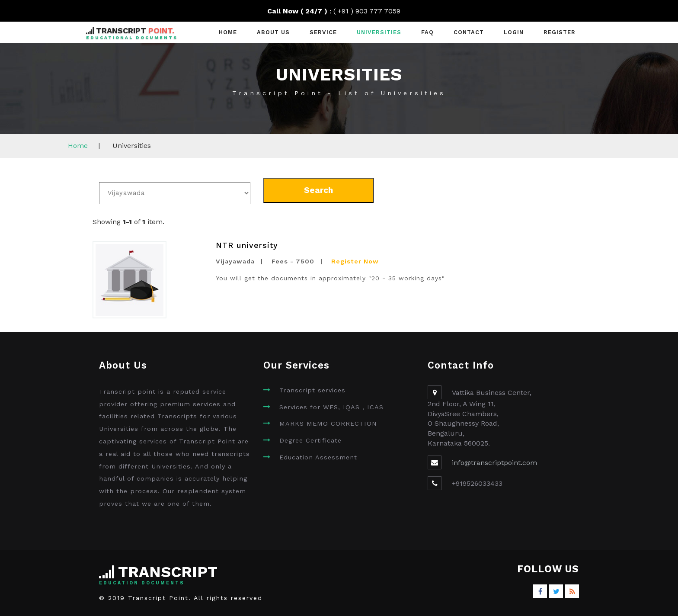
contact (469, 32)
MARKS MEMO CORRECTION (328, 423)
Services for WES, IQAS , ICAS (331, 407)
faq (427, 32)
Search (318, 190)
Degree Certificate (310, 440)
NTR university (247, 245)
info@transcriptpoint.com (494, 463)
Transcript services (312, 390)
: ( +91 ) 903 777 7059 (339, 11)
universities (379, 32)
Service (323, 32)
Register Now (355, 261)
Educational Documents (132, 37)
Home (228, 32)
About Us (273, 32)
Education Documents (142, 583)
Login (514, 32)
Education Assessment (318, 457)
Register (560, 32)
